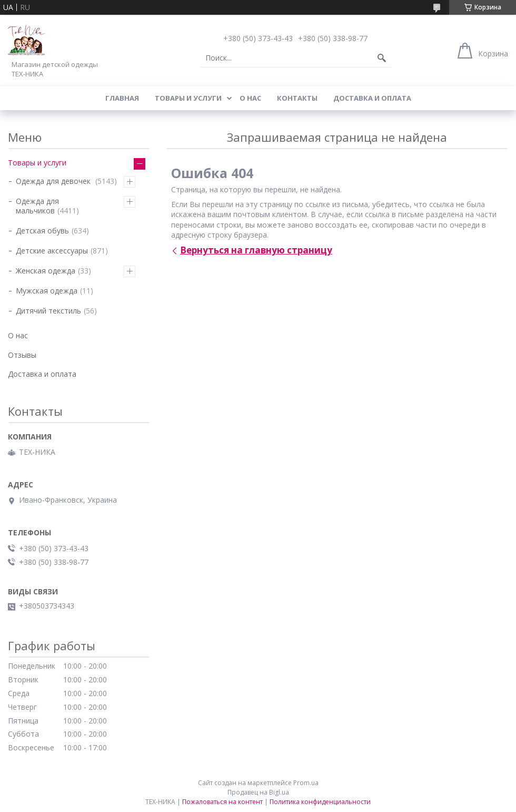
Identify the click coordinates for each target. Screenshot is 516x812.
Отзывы (22, 355)
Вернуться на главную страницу (256, 250)
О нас (250, 98)
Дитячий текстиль (48, 311)
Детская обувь (42, 231)
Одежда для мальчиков (37, 206)
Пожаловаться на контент (222, 802)
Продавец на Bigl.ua (258, 792)
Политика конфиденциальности (320, 802)
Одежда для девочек (54, 181)
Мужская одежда (47, 291)
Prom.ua (306, 783)
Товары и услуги (188, 98)
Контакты (297, 98)
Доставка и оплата (372, 98)
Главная (122, 98)
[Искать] (382, 58)
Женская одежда (46, 271)
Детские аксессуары (52, 251)
